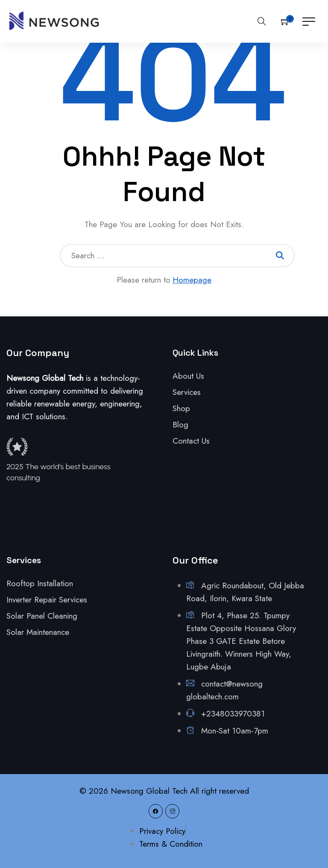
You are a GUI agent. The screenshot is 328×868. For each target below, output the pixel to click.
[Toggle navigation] (309, 21)
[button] (285, 21)
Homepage (192, 280)
